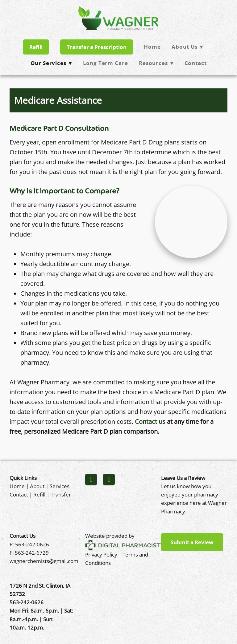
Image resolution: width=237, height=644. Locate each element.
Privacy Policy (101, 554)
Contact (196, 63)
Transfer (61, 494)
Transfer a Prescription (97, 47)
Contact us (150, 421)
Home (152, 47)
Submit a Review (192, 542)
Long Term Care (106, 63)
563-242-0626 (32, 544)
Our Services (51, 63)
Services (60, 486)
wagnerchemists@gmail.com (44, 561)
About (37, 486)
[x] (109, 480)
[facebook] (91, 480)
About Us (187, 47)
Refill (36, 47)
